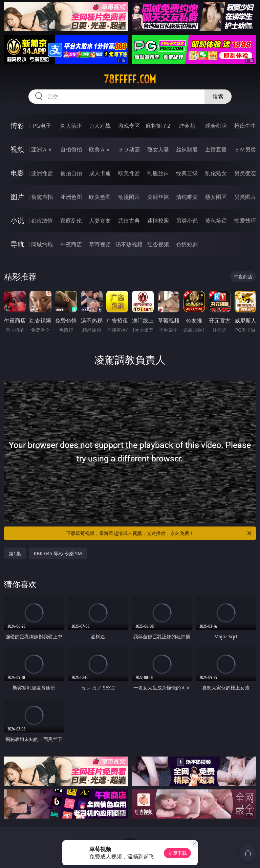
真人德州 (71, 126)
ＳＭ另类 (245, 149)
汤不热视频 (129, 244)
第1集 (15, 553)
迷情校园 (158, 221)
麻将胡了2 (158, 126)
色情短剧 (187, 244)
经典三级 (187, 173)
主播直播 (216, 149)
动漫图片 (129, 197)
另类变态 (245, 173)
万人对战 (100, 126)
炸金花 (187, 126)
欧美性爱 (129, 173)
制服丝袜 (158, 173)
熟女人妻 (158, 149)
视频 (17, 149)
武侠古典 (129, 221)
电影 (17, 173)
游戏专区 (129, 126)
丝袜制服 (187, 149)
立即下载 (177, 853)
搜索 (218, 97)
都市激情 (42, 221)
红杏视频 (158, 244)
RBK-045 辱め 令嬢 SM (58, 553)
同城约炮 (42, 244)
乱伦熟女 (216, 173)
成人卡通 (100, 173)
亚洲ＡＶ (42, 149)
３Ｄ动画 (129, 149)
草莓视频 (100, 244)
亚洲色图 (71, 197)
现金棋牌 (216, 126)
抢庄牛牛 (245, 126)
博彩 (17, 126)
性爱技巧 (245, 221)
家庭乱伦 (71, 221)
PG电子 (42, 126)
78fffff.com (130, 79)
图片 (17, 197)
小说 (17, 220)
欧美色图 (100, 197)
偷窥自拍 (42, 197)
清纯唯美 (187, 197)
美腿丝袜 (158, 197)
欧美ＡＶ (100, 149)
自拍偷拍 (71, 149)
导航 (17, 244)
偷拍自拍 (71, 173)
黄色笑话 (216, 221)
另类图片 (245, 197)
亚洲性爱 (42, 173)
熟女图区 (216, 197)
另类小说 (187, 221)
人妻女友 (100, 221)
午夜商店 (71, 244)
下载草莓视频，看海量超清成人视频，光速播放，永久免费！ (159, 533)
